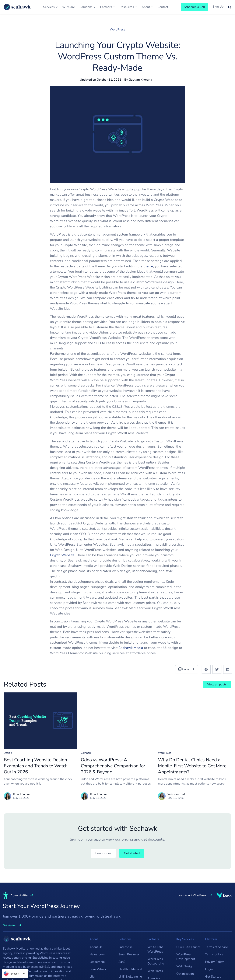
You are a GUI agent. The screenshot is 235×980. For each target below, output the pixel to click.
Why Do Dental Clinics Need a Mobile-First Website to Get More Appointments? (192, 766)
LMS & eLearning (130, 977)
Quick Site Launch (188, 947)
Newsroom (97, 954)
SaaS (122, 962)
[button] (206, 669)
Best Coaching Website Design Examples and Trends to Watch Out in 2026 (36, 766)
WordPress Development (186, 957)
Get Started (213, 977)
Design (8, 753)
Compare (86, 753)
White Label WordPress (156, 949)
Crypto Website (62, 555)
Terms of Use (214, 954)
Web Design (185, 966)
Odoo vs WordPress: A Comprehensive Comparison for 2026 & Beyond (113, 766)
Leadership (97, 962)
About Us (96, 947)
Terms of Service (217, 947)
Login (209, 969)
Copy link (187, 669)
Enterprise (126, 947)
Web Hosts (155, 971)
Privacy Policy (214, 962)
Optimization (185, 974)
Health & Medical (130, 969)
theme (148, 266)
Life (92, 977)
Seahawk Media (131, 648)
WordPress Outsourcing (156, 961)
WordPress (117, 30)
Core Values (98, 969)
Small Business (129, 954)
